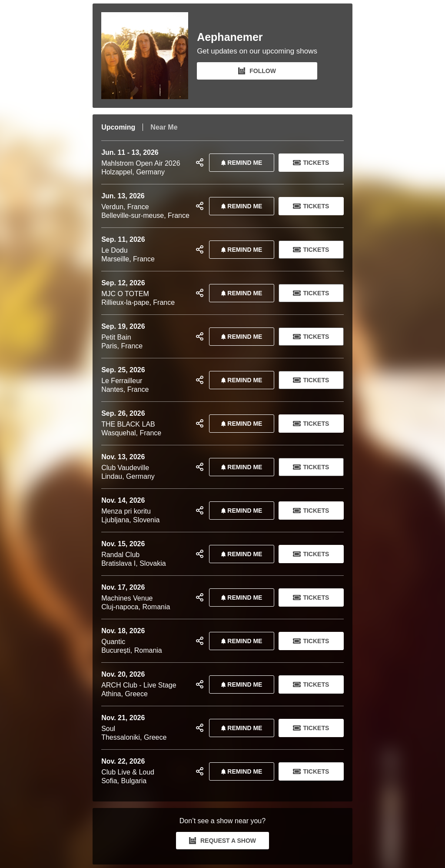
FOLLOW (257, 71)
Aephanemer (230, 37)
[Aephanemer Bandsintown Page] (149, 56)
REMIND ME (240, 163)
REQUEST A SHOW (222, 841)
